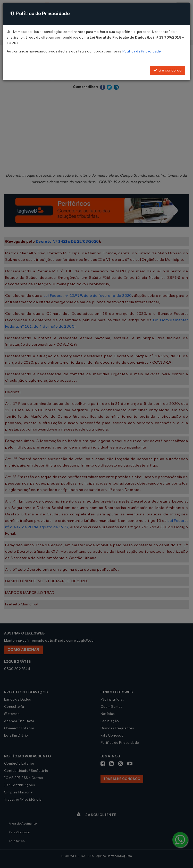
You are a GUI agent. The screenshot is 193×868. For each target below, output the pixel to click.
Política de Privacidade (142, 51)
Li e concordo (167, 70)
